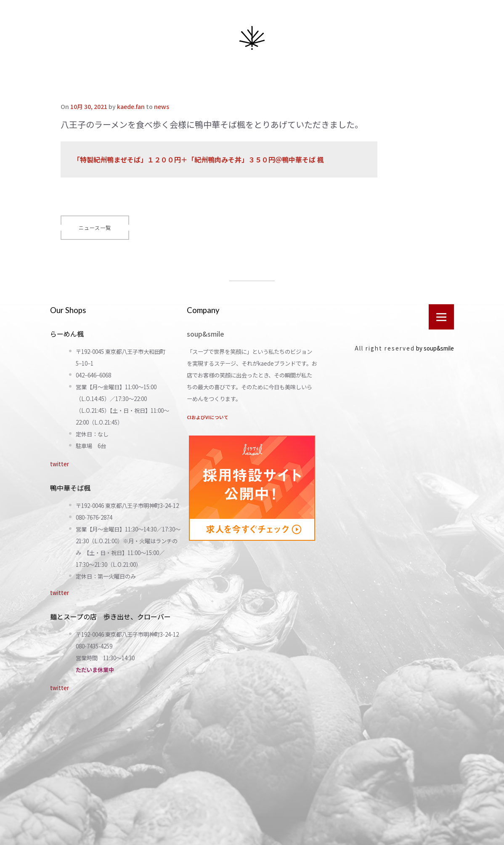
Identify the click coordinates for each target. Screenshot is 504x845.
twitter (60, 464)
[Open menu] (441, 317)
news (162, 106)
